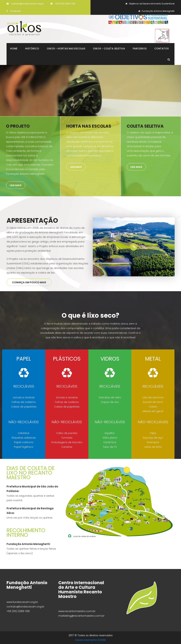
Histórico (32, 49)
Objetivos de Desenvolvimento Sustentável (150, 4)
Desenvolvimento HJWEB (90, 640)
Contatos (161, 49)
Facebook (14, 11)
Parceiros (140, 49)
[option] (134, 247)
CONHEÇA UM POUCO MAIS (29, 282)
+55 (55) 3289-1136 (63, 4)
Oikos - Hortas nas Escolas (66, 49)
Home (14, 49)
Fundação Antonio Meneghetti (156, 11)
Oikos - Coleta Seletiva (109, 49)
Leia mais (16, 185)
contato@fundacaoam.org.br (25, 4)
